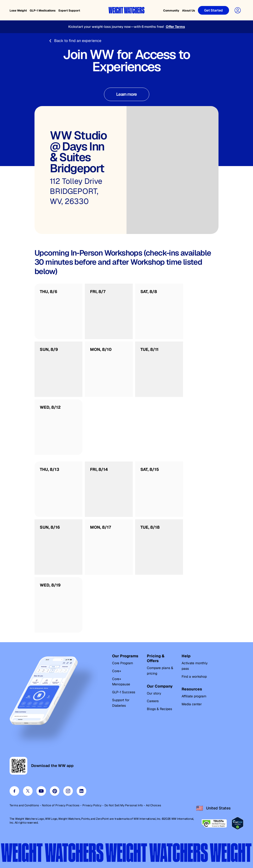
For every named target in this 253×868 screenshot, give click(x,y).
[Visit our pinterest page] (55, 791)
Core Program (123, 663)
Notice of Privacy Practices (61, 805)
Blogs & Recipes (159, 709)
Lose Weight (18, 11)
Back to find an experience (75, 41)
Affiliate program (194, 696)
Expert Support (69, 11)
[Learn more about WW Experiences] (127, 94)
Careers (153, 701)
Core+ (117, 671)
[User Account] (238, 10)
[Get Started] (213, 10)
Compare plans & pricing (160, 671)
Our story (154, 693)
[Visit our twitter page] (28, 791)
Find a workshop (194, 676)
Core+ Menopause (121, 682)
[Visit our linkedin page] (81, 791)
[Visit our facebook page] (14, 791)
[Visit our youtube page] (41, 791)
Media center (192, 704)
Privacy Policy (92, 805)
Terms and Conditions (24, 805)
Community (171, 11)
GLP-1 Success (124, 692)
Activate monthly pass (195, 666)
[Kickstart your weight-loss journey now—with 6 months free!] (126, 27)
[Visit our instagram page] (68, 791)
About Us (189, 11)
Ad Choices (153, 805)
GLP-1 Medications (43, 11)
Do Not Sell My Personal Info (124, 805)
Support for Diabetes (121, 703)
